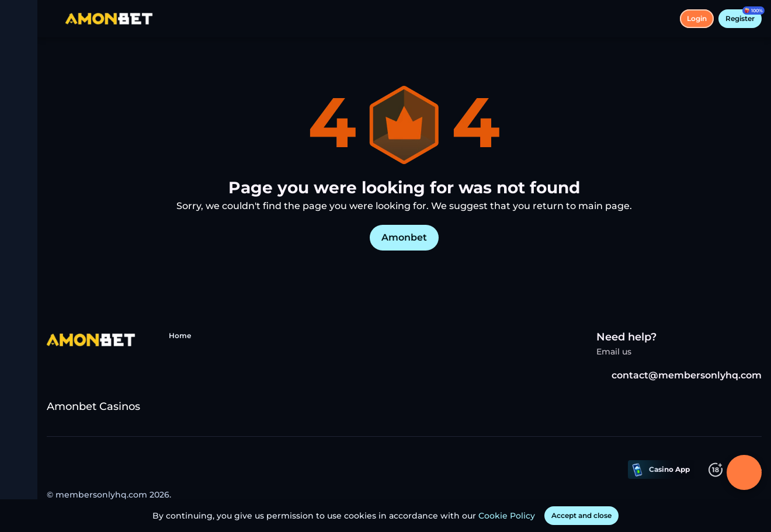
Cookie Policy (507, 516)
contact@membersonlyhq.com (679, 375)
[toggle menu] (19, 19)
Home (180, 335)
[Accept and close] (581, 516)
